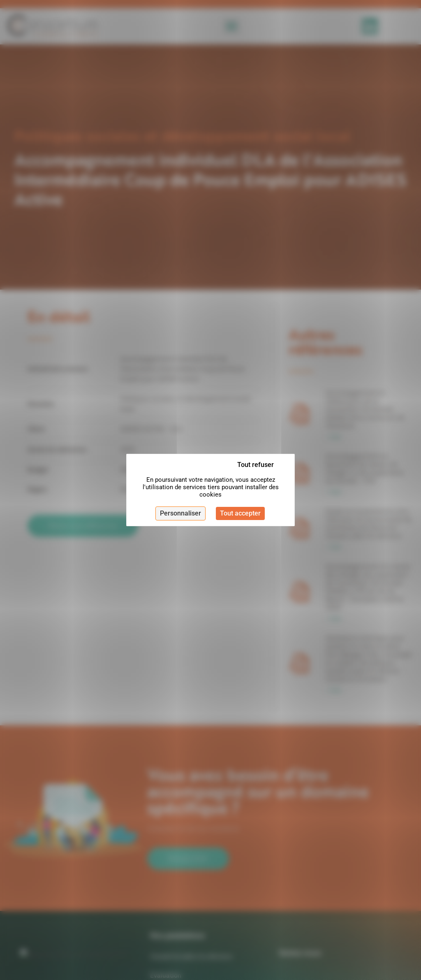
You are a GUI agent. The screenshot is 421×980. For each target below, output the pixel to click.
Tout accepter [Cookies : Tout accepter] (240, 513)
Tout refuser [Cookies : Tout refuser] (256, 465)
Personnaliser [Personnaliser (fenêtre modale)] (180, 513)
